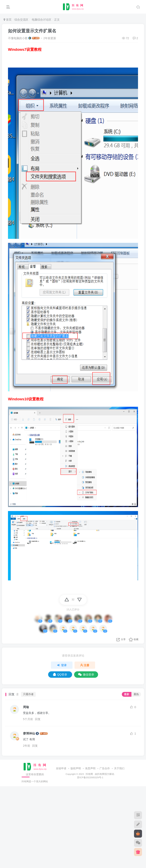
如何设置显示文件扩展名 (32, 31)
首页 (8, 20)
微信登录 (86, 675)
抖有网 (89, 774)
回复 (38, 719)
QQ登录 (60, 675)
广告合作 (105, 768)
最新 (127, 694)
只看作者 (28, 694)
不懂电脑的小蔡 (18, 38)
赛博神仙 (29, 733)
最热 (136, 694)
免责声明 (90, 768)
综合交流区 (21, 20)
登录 (62, 665)
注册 (85, 665)
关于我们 (119, 768)
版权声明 (76, 768)
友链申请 (61, 768)
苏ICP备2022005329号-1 (90, 777)
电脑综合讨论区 (41, 20)
